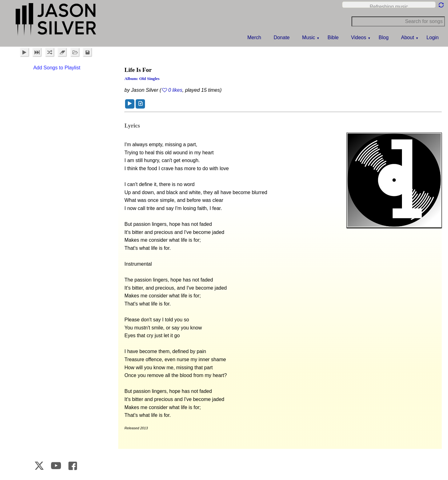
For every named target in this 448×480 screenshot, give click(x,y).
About (408, 37)
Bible (333, 37)
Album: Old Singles (142, 79)
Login (433, 37)
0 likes (175, 90)
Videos (359, 37)
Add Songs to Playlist (57, 68)
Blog (384, 37)
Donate (282, 37)
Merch (254, 37)
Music (309, 37)
